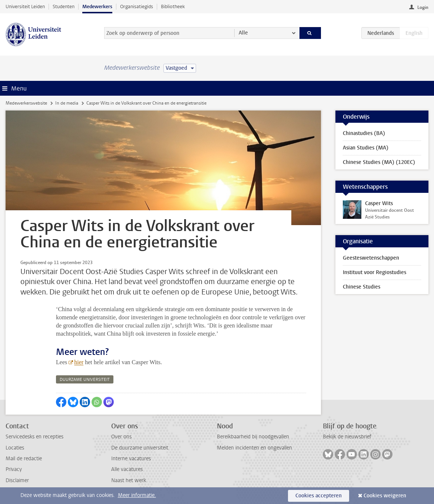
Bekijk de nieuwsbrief (347, 437)
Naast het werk (129, 480)
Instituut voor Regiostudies (375, 272)
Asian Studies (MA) (366, 148)
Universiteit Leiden (25, 6)
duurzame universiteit (85, 380)
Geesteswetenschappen (371, 258)
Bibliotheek (173, 6)
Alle (243, 33)
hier (79, 362)
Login (423, 7)
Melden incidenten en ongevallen (254, 448)
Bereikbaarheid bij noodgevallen (253, 437)
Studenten (64, 6)
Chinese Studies (362, 287)
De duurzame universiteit (140, 448)
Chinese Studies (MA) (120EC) (379, 162)
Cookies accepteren (319, 496)
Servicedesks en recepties (34, 437)
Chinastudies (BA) (364, 133)
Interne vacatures (131, 459)
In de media (67, 103)
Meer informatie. (137, 495)
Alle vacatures (127, 469)
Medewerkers (97, 6)
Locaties (15, 448)
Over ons (121, 437)
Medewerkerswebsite (26, 103)
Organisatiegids (137, 6)
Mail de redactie (24, 459)
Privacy (14, 469)
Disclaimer (17, 480)
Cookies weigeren (385, 496)
